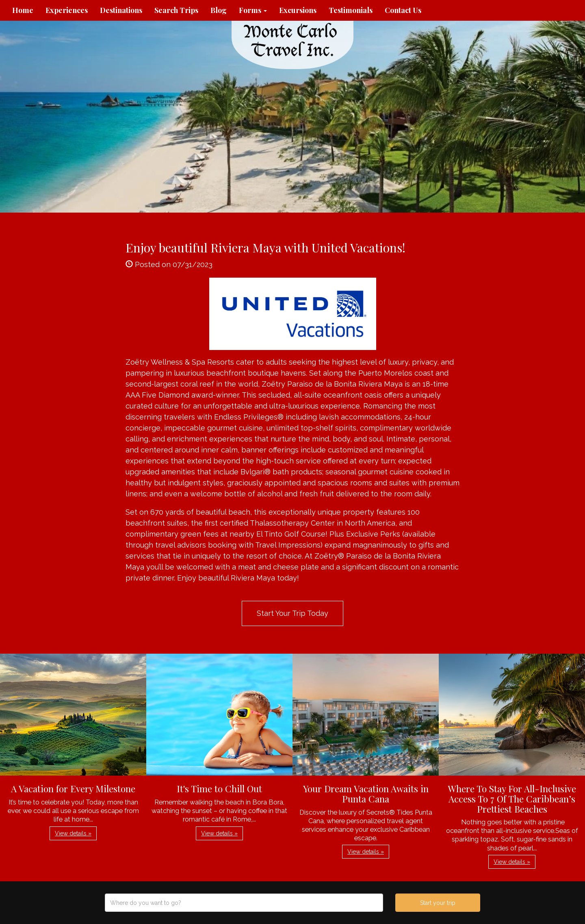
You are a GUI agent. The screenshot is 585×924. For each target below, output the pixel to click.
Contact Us (403, 10)
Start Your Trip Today (292, 613)
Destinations (121, 10)
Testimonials (351, 10)
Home (23, 10)
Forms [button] (253, 10)
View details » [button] (73, 833)
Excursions (298, 10)
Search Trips (176, 10)
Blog (219, 10)
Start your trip (438, 903)
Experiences (67, 10)
